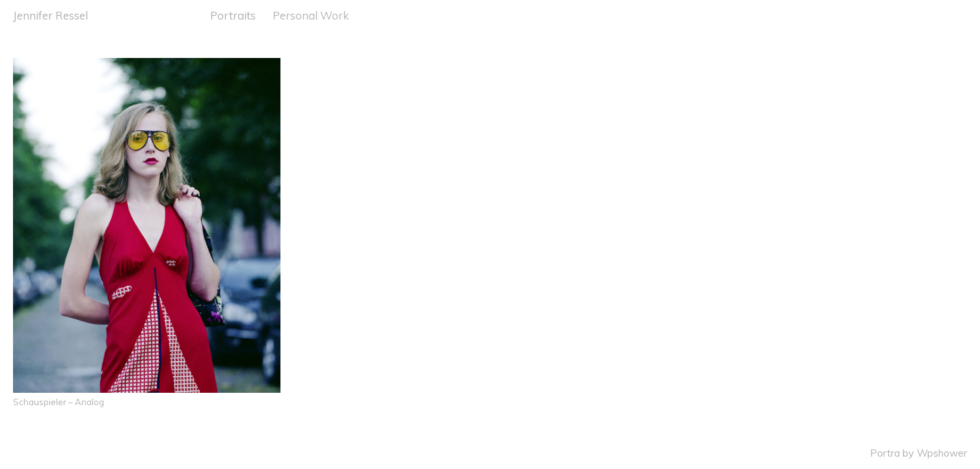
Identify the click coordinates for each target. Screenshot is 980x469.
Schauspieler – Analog (59, 402)
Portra (885, 453)
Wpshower (942, 453)
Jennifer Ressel (50, 15)
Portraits (233, 15)
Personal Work (311, 15)
